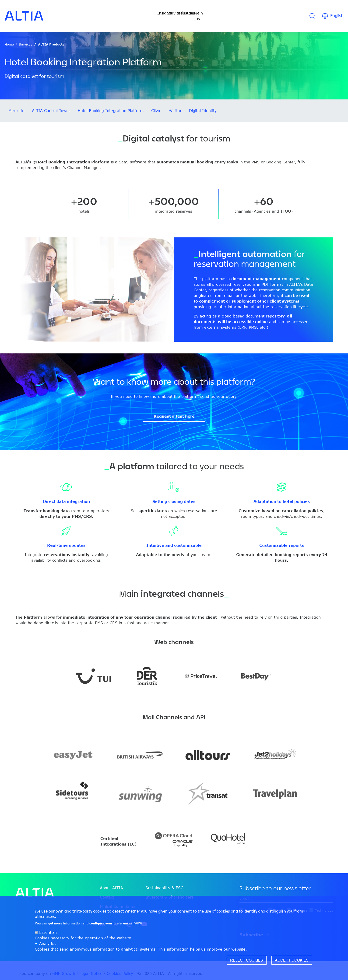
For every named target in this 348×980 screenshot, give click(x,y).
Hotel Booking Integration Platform (111, 105)
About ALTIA (111, 882)
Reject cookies (247, 960)
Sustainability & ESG (164, 882)
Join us (231, 13)
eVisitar (175, 105)
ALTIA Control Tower (51, 105)
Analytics (47, 944)
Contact (107, 892)
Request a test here (174, 411)
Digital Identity (203, 105)
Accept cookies (292, 960)
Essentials (48, 932)
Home (9, 39)
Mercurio (16, 105)
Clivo (156, 105)
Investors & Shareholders (169, 892)
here (138, 923)
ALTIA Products (51, 39)
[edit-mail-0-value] (286, 893)
